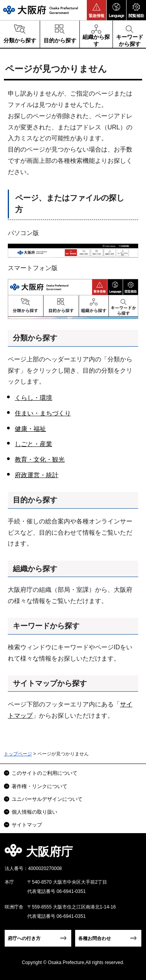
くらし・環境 (33, 398)
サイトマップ (27, 825)
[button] (97, 10)
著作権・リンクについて (40, 786)
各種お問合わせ (95, 938)
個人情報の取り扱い (34, 812)
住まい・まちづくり (43, 413)
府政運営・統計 (37, 475)
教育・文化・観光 (40, 459)
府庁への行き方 (24, 938)
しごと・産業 (33, 444)
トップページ (18, 754)
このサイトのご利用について (45, 773)
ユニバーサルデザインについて (47, 799)
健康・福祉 (30, 429)
